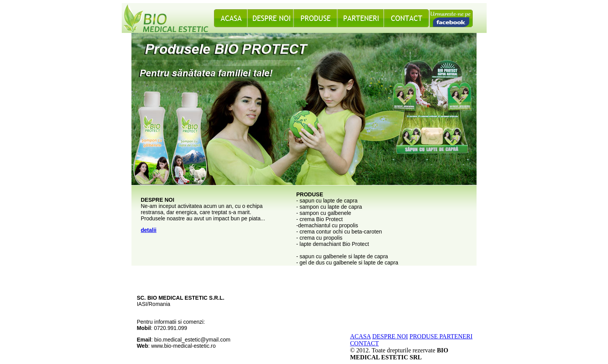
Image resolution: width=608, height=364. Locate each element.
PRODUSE (424, 336)
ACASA (360, 336)
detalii (149, 230)
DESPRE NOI (390, 336)
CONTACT (364, 343)
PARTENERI (455, 336)
